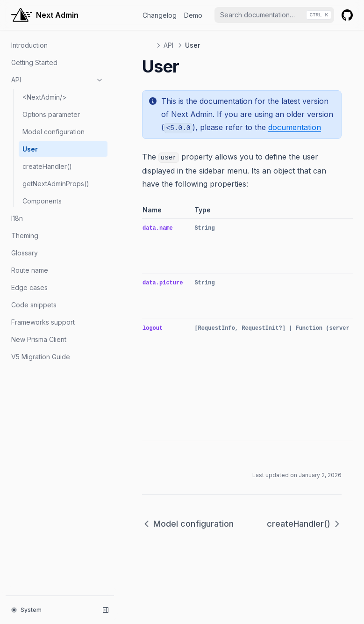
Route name (30, 270)
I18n (17, 218)
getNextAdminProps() (56, 184)
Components (42, 201)
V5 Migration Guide (41, 357)
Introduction (29, 45)
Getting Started (34, 62)
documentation (295, 127)
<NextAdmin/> (45, 97)
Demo (193, 15)
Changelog (160, 15)
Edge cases (29, 287)
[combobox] (274, 15)
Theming (25, 236)
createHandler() (47, 166)
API (57, 80)
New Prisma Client (39, 339)
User (30, 149)
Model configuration (54, 132)
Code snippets (34, 305)
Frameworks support (43, 322)
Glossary (25, 253)
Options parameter (51, 114)
